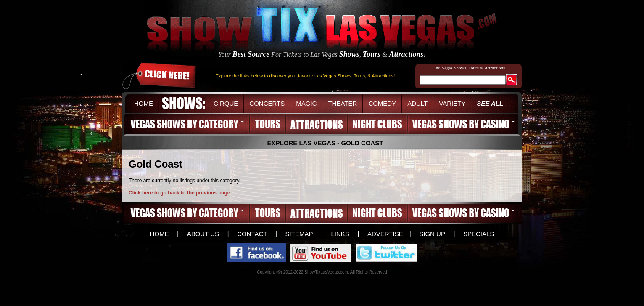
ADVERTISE (385, 234)
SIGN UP (432, 234)
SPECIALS (479, 234)
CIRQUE (226, 103)
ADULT (417, 103)
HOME (144, 103)
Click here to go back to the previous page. (180, 193)
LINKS (340, 234)
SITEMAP (299, 234)
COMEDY (382, 103)
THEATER (342, 103)
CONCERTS (267, 103)
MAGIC (306, 103)
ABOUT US (203, 234)
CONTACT (252, 234)
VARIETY (452, 103)
